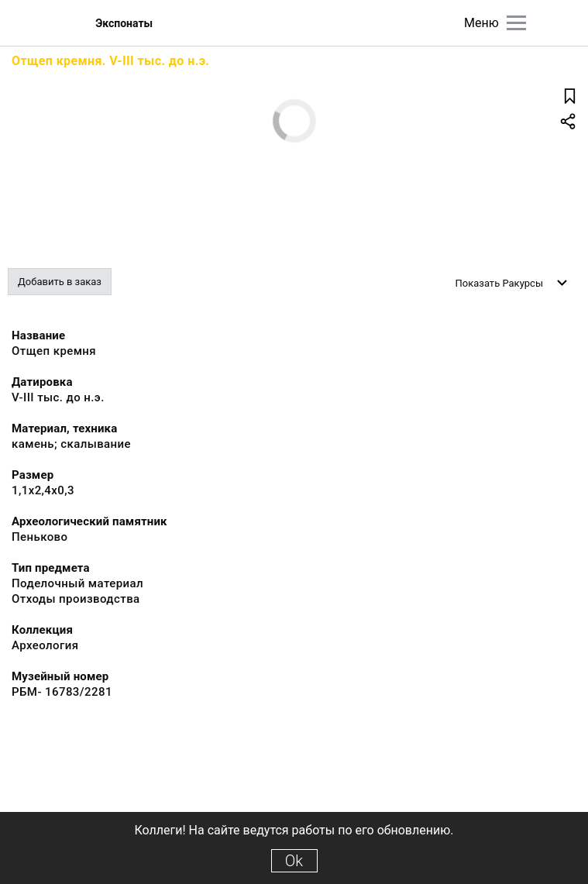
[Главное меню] (516, 23)
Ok (294, 861)
